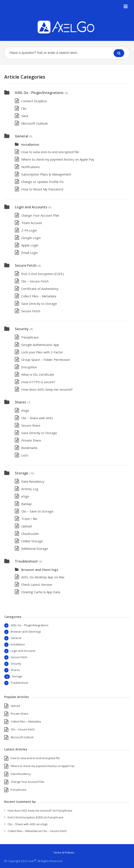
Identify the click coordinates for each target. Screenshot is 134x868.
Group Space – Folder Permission (46, 360)
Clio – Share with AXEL (37, 418)
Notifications (31, 167)
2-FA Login (29, 230)
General (21, 136)
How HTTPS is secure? (38, 382)
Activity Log (30, 489)
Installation (30, 144)
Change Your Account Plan (40, 215)
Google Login (31, 238)
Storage (22, 473)
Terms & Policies (64, 852)
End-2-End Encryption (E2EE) (43, 274)
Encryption (29, 367)
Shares (21, 402)
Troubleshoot (26, 561)
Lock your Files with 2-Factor (42, 352)
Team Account (32, 223)
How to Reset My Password (42, 189)
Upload (26, 526)
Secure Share (31, 425)
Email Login (29, 253)
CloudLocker (30, 534)
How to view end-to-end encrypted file (50, 152)
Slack (25, 116)
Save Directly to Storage (39, 304)
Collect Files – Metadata (39, 296)
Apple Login (30, 245)
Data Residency (33, 481)
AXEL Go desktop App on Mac (43, 577)
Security (22, 329)
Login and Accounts (31, 207)
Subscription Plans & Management (46, 174)
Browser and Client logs (40, 570)
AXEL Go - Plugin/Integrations (39, 93)
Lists (25, 455)
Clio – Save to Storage (37, 511)
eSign (25, 410)
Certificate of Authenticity (40, 289)
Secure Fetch (26, 265)
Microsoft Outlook (34, 123)
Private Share (31, 440)
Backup (26, 504)
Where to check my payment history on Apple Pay (58, 159)
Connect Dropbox (34, 101)
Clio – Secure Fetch (35, 281)
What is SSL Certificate (38, 374)
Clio (24, 108)
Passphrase (30, 337)
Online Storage (32, 541)
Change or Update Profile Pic (43, 182)
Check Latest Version (37, 584)
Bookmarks (29, 448)
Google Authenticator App (40, 345)
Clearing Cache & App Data (41, 592)
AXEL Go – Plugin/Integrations (30, 625)
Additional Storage (35, 548)
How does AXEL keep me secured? (47, 389)
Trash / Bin (29, 519)
